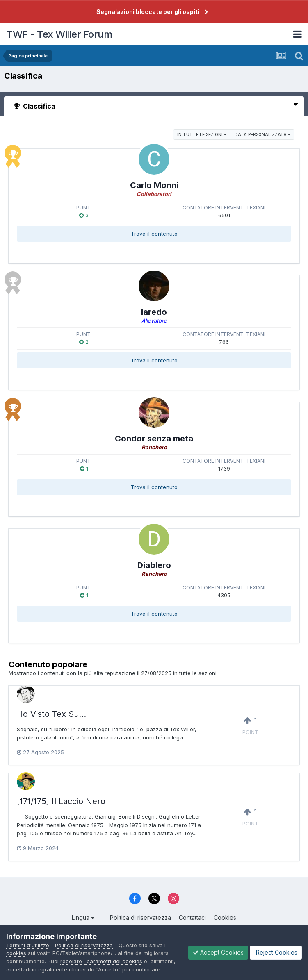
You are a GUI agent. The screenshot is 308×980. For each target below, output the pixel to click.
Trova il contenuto (154, 234)
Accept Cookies (218, 952)
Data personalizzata (262, 134)
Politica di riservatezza (140, 917)
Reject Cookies (276, 952)
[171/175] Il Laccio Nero (61, 801)
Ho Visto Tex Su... (51, 714)
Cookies (225, 917)
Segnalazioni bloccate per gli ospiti (148, 12)
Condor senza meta (154, 439)
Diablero (154, 565)
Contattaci (192, 917)
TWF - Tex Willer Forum (59, 34)
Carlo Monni (154, 185)
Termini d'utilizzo (28, 945)
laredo (154, 312)
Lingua (83, 917)
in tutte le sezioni (202, 134)
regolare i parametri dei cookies (101, 961)
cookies (16, 953)
